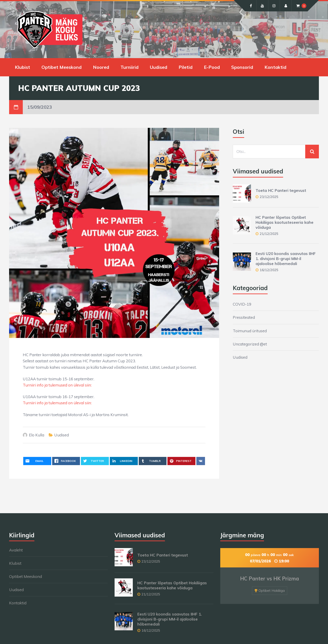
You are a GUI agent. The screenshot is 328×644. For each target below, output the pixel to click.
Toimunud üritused (250, 331)
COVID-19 (242, 304)
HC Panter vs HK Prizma (270, 579)
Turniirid (129, 67)
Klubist (22, 67)
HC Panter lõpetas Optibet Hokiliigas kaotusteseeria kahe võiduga (284, 222)
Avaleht (16, 550)
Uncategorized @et (250, 344)
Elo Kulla (37, 435)
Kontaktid (275, 67)
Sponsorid (242, 67)
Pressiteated (244, 317)
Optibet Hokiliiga (272, 591)
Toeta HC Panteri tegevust (281, 190)
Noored (101, 67)
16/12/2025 (269, 270)
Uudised (159, 67)
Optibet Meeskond (61, 67)
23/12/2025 (269, 197)
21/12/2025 (269, 234)
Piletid (186, 67)
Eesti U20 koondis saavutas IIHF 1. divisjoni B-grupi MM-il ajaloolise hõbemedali (286, 259)
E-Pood (212, 67)
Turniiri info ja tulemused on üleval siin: (57, 385)
